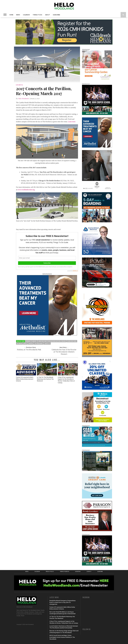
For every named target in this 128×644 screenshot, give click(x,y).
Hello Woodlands (23, 99)
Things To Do (37, 15)
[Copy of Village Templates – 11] (97, 222)
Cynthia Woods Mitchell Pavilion (57, 341)
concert (34, 341)
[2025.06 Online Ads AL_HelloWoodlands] (97, 357)
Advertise (78, 572)
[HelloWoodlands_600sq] (97, 115)
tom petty (47, 343)
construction (42, 341)
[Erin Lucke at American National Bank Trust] (97, 255)
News (18, 15)
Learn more (72, 122)
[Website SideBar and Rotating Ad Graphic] (97, 324)
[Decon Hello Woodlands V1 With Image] (97, 422)
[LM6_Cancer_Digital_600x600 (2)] (47, 335)
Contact (89, 572)
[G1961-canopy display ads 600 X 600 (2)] (97, 80)
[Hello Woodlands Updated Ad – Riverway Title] (97, 470)
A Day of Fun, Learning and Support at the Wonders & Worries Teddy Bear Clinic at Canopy (66, 380)
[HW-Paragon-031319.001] (97, 531)
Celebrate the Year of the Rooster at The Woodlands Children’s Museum (64, 352)
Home (11, 15)
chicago (28, 341)
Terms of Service (64, 572)
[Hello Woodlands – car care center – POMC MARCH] (97, 287)
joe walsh (19, 343)
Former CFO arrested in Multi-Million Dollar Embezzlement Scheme (25, 379)
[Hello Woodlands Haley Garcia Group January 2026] (97, 189)
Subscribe (56, 15)
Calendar (26, 15)
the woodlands (39, 343)
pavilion (31, 343)
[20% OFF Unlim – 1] (97, 389)
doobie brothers (72, 341)
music (25, 343)
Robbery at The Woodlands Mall (29, 350)
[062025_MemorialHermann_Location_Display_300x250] (97, 498)
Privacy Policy (50, 572)
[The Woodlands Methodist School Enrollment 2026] (97, 446)
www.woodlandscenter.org (26, 190)
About (47, 15)
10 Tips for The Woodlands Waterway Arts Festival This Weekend (45, 379)
